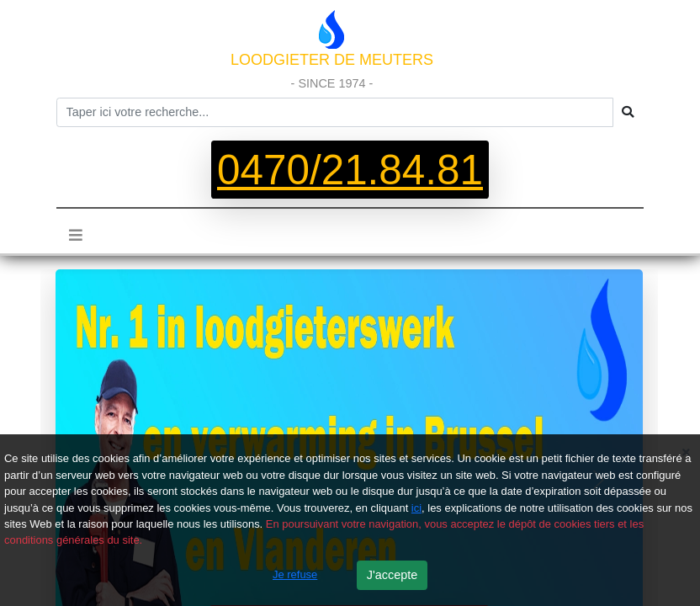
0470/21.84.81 (350, 170)
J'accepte (392, 575)
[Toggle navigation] (76, 236)
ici (416, 508)
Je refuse (295, 574)
